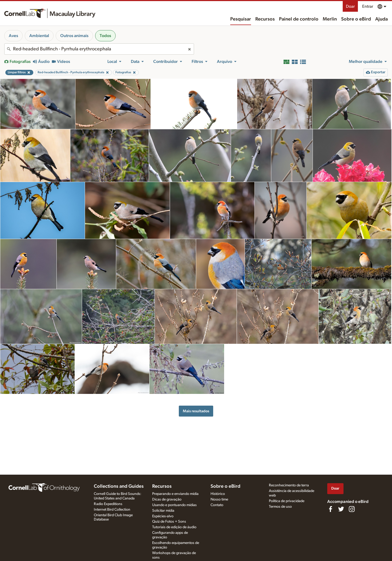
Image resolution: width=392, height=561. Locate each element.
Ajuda (381, 19)
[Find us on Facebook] (330, 509)
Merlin (330, 19)
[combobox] (99, 49)
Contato (217, 505)
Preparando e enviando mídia (175, 494)
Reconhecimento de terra (289, 485)
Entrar (368, 6)
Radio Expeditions (108, 504)
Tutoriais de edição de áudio (174, 527)
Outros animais (74, 36)
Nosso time (219, 499)
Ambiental (39, 36)
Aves (13, 36)
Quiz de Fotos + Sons (169, 522)
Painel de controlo (299, 19)
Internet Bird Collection (112, 510)
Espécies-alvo (163, 516)
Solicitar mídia (163, 511)
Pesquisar (241, 19)
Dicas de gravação (167, 499)
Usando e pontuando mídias (174, 505)
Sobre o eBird (356, 19)
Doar (350, 6)
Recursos (265, 19)
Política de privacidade (287, 501)
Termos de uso (280, 507)
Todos (105, 36)
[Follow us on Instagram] (352, 509)
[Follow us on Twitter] (341, 509)
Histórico (218, 494)
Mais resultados (196, 411)
